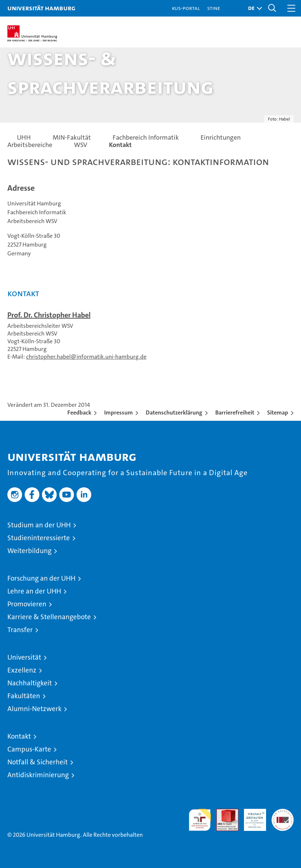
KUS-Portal (186, 8)
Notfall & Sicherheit (38, 762)
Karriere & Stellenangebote (49, 617)
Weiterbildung (29, 551)
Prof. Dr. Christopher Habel (49, 315)
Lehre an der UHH (34, 591)
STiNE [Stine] (214, 8)
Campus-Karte (29, 749)
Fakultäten (24, 696)
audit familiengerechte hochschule (200, 820)
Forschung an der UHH (41, 578)
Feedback (79, 413)
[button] (253, 8)
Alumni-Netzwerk (34, 709)
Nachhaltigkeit (30, 683)
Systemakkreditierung (283, 813)
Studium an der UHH (39, 525)
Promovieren (27, 604)
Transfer (20, 630)
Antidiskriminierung (38, 775)
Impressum (118, 413)
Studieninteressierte (39, 538)
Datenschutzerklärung (174, 413)
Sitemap (278, 413)
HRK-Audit (251, 817)
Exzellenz (22, 670)
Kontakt (19, 736)
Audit (223, 813)
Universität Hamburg (41, 8)
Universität (24, 657)
